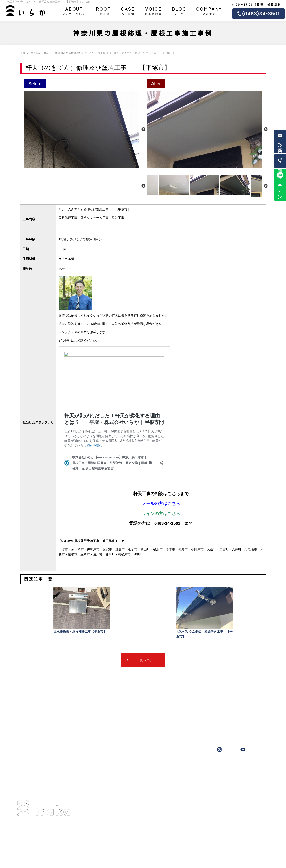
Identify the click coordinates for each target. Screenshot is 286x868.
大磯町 (196, 767)
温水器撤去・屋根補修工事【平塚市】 (82, 610)
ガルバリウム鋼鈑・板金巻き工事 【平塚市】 (205, 612)
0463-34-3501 (36, 836)
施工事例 (128, 11)
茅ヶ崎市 (127, 767)
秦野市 (228, 767)
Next (266, 129)
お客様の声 (153, 11)
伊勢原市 (162, 767)
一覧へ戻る (145, 660)
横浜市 (212, 767)
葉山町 (180, 767)
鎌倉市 (244, 767)
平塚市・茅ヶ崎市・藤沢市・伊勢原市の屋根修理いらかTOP (56, 53)
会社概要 (209, 11)
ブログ (179, 11)
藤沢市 (145, 767)
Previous (143, 129)
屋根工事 (103, 11)
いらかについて (74, 11)
